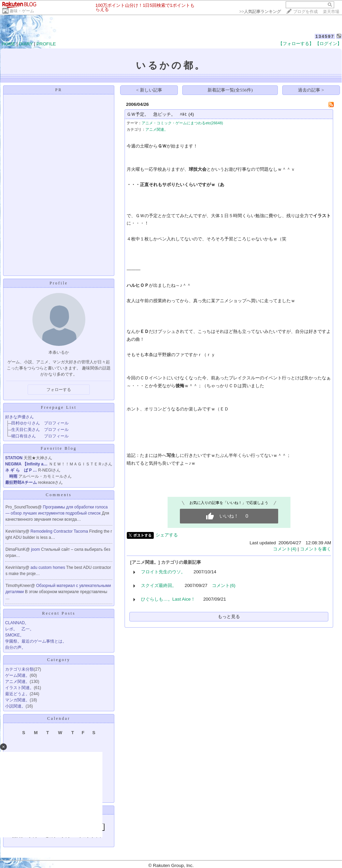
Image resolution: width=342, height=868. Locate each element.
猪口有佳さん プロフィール (40, 436)
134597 (325, 36)
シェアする (167, 535)
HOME (9, 44)
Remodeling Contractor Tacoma (60, 531)
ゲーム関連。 (17, 675)
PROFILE (46, 44)
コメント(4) (285, 549)
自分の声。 (15, 647)
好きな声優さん (19, 417)
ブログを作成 (305, 12)
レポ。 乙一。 (19, 629)
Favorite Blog (59, 448)
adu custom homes (48, 568)
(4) (191, 114)
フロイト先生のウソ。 (163, 572)
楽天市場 (331, 12)
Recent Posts (59, 613)
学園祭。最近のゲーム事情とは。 (36, 641)
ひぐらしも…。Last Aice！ (168, 599)
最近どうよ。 (17, 694)
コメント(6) (224, 585)
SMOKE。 (15, 635)
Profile (59, 283)
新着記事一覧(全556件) (230, 90)
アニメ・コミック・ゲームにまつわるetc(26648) (182, 123)
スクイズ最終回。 (159, 585)
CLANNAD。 (17, 623)
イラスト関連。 (19, 688)
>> (260, 12)
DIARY (26, 44)
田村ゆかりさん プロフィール (40, 423)
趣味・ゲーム (22, 11)
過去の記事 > (311, 90)
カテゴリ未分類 (19, 669)
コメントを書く (316, 549)
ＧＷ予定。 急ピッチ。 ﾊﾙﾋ (157, 114)
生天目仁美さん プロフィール (40, 430)
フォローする (59, 390)
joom (36, 549)
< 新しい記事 (149, 90)
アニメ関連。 (17, 682)
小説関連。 (15, 706)
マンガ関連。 (17, 700)
